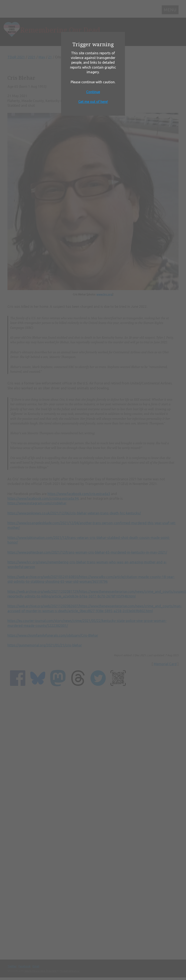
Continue (93, 92)
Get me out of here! (93, 102)
